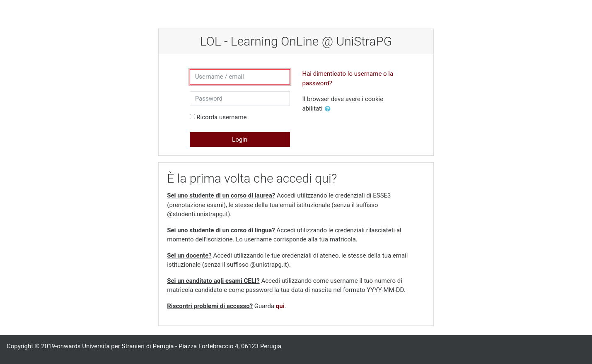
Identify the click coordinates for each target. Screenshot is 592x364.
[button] (329, 109)
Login (240, 140)
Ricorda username (221, 117)
